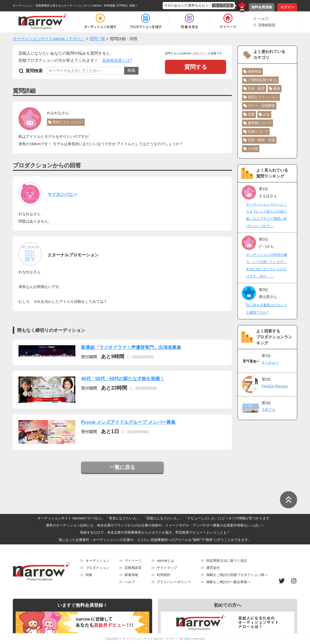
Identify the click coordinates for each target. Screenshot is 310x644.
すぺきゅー (270, 363)
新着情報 (131, 575)
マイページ (133, 561)
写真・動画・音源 (261, 140)
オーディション (98, 561)
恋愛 (251, 114)
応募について (258, 131)
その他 (253, 149)
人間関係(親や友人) (263, 80)
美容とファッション (68, 122)
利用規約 (164, 575)
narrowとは (165, 561)
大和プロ (268, 410)
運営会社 (213, 568)
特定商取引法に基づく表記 (227, 561)
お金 (266, 114)
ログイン (287, 7)
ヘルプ (263, 19)
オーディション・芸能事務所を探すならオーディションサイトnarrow (57, 6)
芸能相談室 (267, 25)
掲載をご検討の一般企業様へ (228, 582)
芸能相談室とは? (117, 60)
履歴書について (260, 123)
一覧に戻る (122, 467)
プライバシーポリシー (174, 582)
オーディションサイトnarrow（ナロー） (150, 639)
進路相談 (255, 71)
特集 (89, 575)
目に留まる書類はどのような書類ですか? (266, 309)
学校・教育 (256, 89)
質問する (196, 67)
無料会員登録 (262, 7)
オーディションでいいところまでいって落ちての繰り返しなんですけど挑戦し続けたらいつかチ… (266, 215)
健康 (277, 89)
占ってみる (223, 5)
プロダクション (98, 568)
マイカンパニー (62, 194)
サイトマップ (167, 568)
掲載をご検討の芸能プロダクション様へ (237, 575)
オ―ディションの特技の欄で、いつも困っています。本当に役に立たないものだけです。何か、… (266, 266)
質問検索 (34, 71)
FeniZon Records (275, 386)
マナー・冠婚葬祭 (261, 106)
